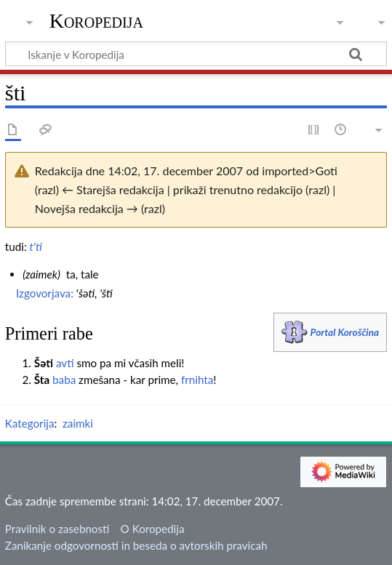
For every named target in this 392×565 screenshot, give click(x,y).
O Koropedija (153, 529)
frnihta (197, 380)
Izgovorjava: (45, 293)
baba (64, 380)
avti (65, 363)
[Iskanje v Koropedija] (196, 54)
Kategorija (30, 423)
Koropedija (96, 21)
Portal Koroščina (345, 332)
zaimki (78, 423)
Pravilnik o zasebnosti (57, 529)
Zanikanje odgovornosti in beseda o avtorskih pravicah (136, 545)
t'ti (36, 247)
